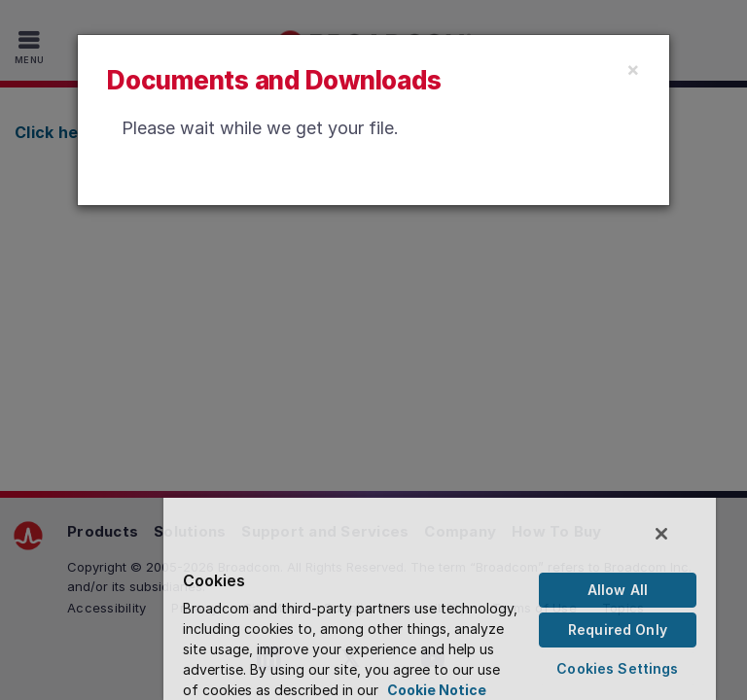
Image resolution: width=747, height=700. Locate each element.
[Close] (633, 69)
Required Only (618, 630)
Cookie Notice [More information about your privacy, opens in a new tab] (437, 690)
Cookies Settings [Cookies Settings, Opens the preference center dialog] (617, 668)
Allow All (618, 590)
